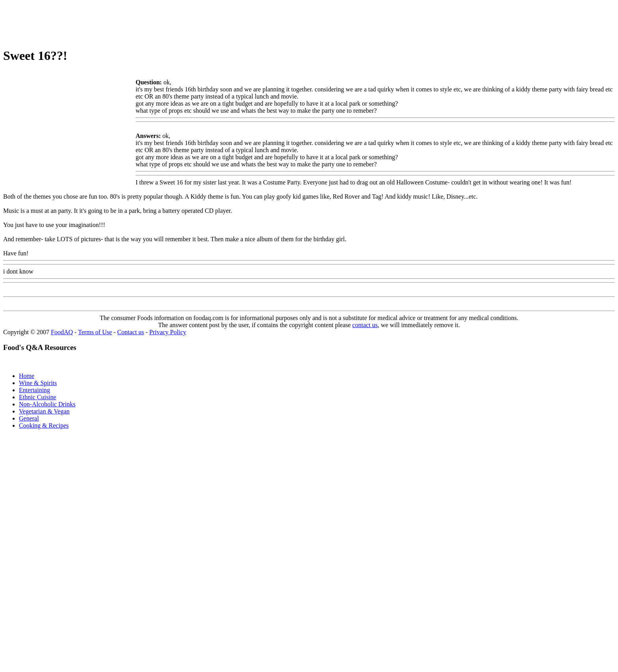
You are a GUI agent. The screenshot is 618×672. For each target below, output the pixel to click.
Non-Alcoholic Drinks (47, 404)
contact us (365, 325)
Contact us (130, 332)
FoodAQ (62, 332)
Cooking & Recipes (44, 425)
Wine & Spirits (38, 383)
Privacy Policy (168, 332)
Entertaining (34, 390)
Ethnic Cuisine (38, 397)
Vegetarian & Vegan (44, 411)
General (29, 418)
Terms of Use (95, 332)
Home (27, 376)
